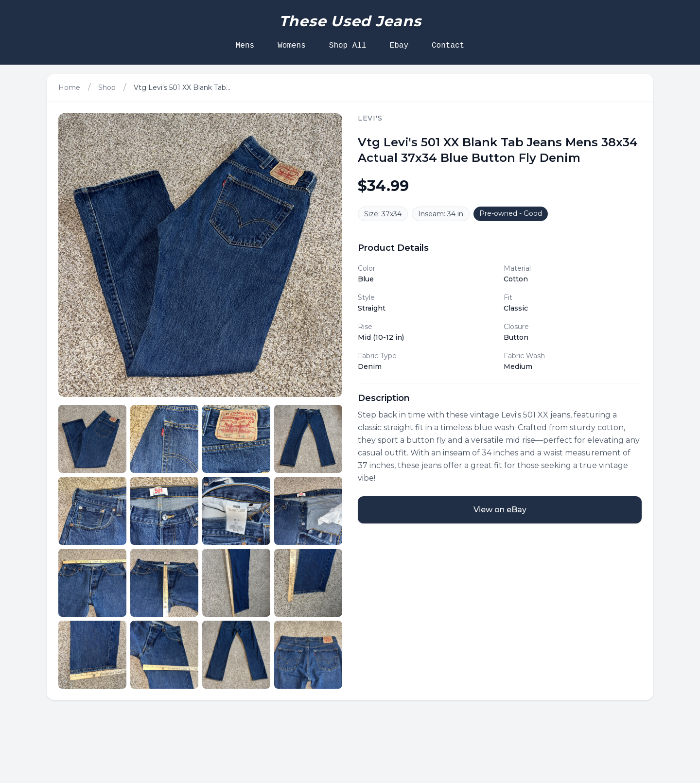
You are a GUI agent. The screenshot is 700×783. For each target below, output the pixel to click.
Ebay (399, 46)
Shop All (348, 46)
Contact (448, 46)
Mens (245, 46)
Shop (107, 87)
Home (69, 87)
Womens (292, 46)
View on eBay (500, 510)
